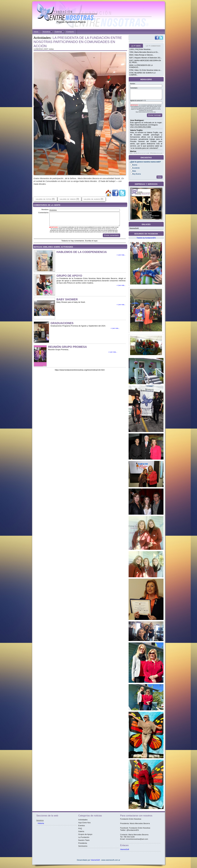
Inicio (36, 32)
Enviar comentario (111, 235)
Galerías (58, 32)
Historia (41, 823)
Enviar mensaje (155, 115)
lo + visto (136, 46)
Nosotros (46, 32)
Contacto (70, 32)
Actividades (83, 820)
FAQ (80, 828)
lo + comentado (153, 46)
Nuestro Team (84, 840)
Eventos (82, 826)
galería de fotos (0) (45, 199)
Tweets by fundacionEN (146, 238)
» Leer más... (121, 255)
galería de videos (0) (69, 199)
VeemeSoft (134, 228)
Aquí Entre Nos (84, 823)
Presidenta (83, 843)
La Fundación (84, 837)
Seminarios (83, 846)
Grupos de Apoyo (85, 834)
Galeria (81, 831)
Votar (159, 177)
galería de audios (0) (93, 199)
